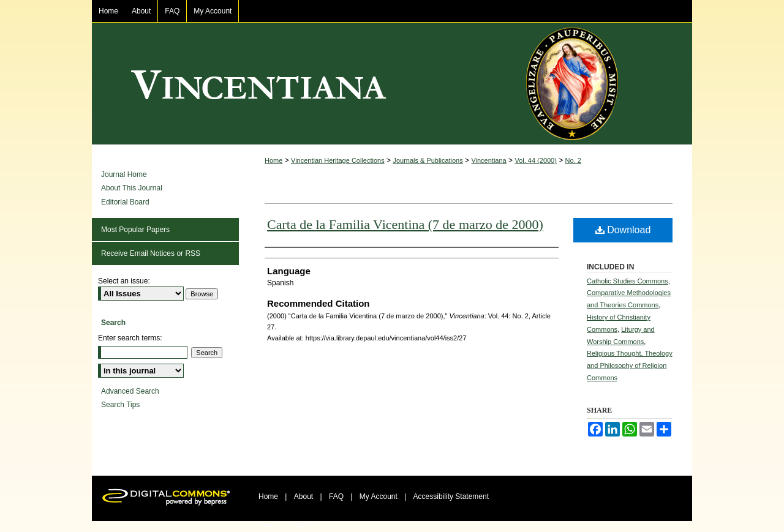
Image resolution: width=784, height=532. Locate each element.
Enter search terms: (130, 338)
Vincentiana (392, 84)
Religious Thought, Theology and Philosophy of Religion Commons (630, 365)
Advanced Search (130, 391)
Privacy (269, 525)
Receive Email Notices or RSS (151, 253)
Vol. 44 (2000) (536, 160)
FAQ (336, 496)
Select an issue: (124, 281)
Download (623, 230)
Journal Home (124, 174)
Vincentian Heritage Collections (338, 160)
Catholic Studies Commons (628, 281)
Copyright (303, 525)
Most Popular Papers (135, 230)
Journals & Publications (428, 160)
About (303, 496)
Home (273, 160)
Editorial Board (125, 202)
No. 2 (573, 160)
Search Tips (120, 405)
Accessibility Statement (451, 496)
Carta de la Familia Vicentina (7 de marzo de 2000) (405, 224)
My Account (379, 496)
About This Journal (132, 188)
